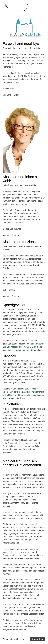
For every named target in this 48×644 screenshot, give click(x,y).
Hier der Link (8, 605)
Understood (38, 639)
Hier (4, 549)
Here (5, 494)
